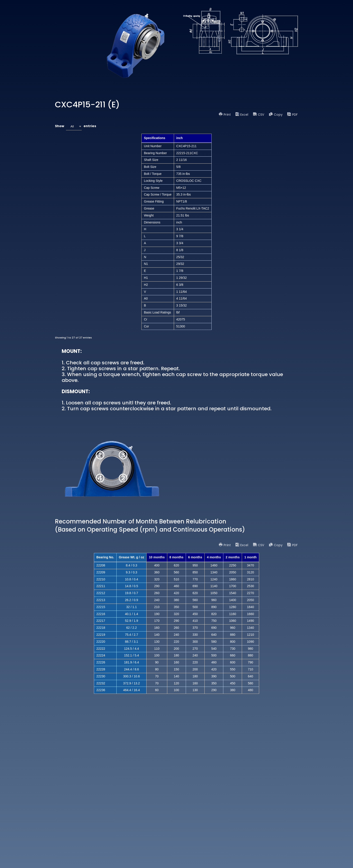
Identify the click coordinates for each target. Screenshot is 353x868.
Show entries (76, 126)
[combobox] (74, 126)
